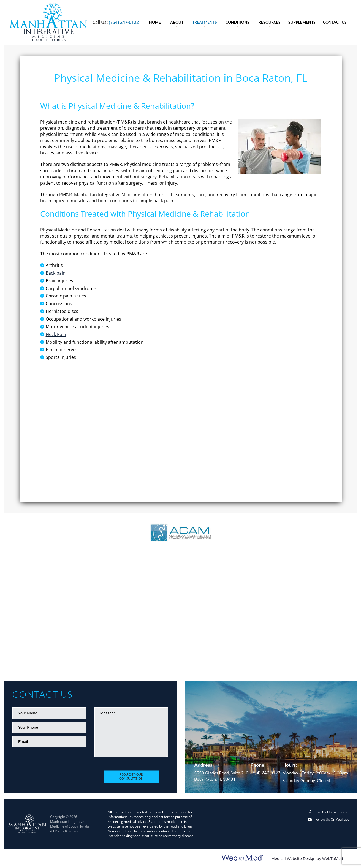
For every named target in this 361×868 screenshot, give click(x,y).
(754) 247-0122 (124, 22)
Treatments (205, 22)
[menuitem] (155, 22)
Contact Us (335, 22)
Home (155, 22)
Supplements (302, 22)
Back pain (56, 273)
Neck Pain (56, 334)
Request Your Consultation (131, 777)
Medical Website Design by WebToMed (307, 859)
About (177, 22)
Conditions (237, 22)
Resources (270, 22)
